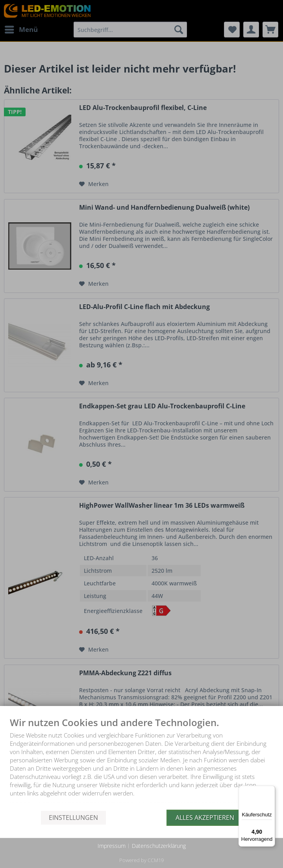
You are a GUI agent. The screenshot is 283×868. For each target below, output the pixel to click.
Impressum (112, 846)
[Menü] (270, 790)
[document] (141, 764)
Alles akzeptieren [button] (205, 818)
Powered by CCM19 (141, 860)
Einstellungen (73, 818)
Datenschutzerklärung (159, 846)
